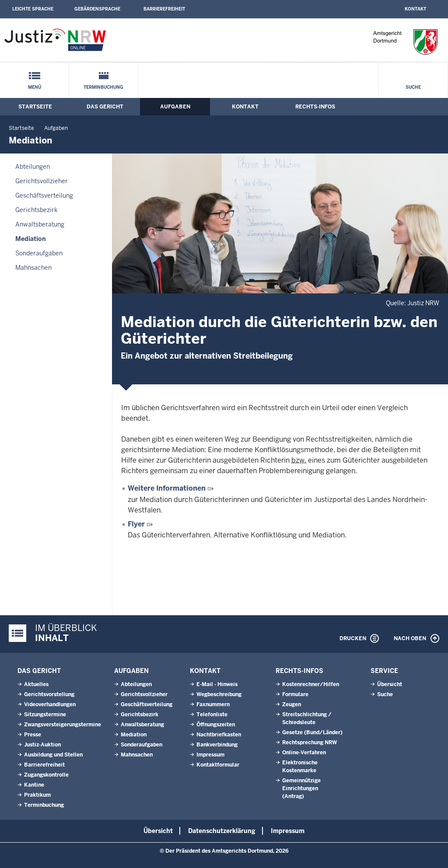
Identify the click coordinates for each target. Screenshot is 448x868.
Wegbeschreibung (219, 694)
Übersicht (390, 684)
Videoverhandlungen (50, 704)
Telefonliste (212, 715)
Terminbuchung (103, 87)
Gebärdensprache (97, 9)
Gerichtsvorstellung (49, 694)
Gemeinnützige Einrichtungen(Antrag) (301, 788)
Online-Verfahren (304, 753)
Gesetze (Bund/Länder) (312, 732)
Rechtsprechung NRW (310, 743)
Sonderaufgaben (39, 253)
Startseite (35, 107)
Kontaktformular (218, 765)
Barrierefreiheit (164, 9)
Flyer (136, 524)
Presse (33, 735)
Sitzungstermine (45, 715)
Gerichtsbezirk (37, 210)
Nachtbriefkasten (219, 735)
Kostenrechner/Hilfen (311, 684)
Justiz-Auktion (42, 745)
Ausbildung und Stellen (53, 755)
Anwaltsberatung (40, 224)
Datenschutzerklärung (222, 831)
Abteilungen (33, 167)
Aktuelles (36, 684)
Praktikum (37, 795)
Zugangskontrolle (46, 775)
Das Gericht (105, 107)
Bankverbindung (217, 745)
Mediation (31, 239)
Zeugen (292, 704)
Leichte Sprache (33, 9)
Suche (413, 87)
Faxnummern (213, 704)
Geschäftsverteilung (44, 195)
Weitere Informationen (167, 488)
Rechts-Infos (315, 107)
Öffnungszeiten (216, 725)
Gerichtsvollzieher (42, 181)
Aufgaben (175, 107)
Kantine (34, 785)
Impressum (210, 755)
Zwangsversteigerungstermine (63, 725)
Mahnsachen (33, 268)
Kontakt (415, 9)
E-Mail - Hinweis (217, 684)
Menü (35, 87)
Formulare (295, 694)
